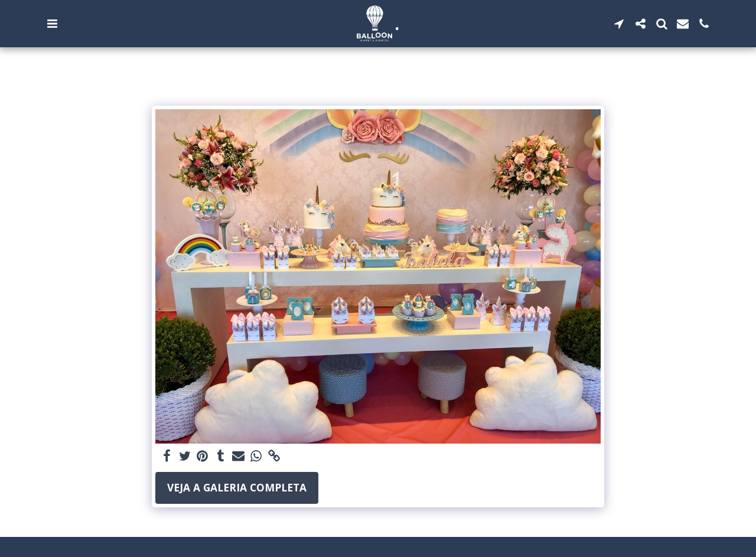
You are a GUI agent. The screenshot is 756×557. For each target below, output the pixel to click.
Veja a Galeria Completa (237, 487)
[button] (52, 24)
